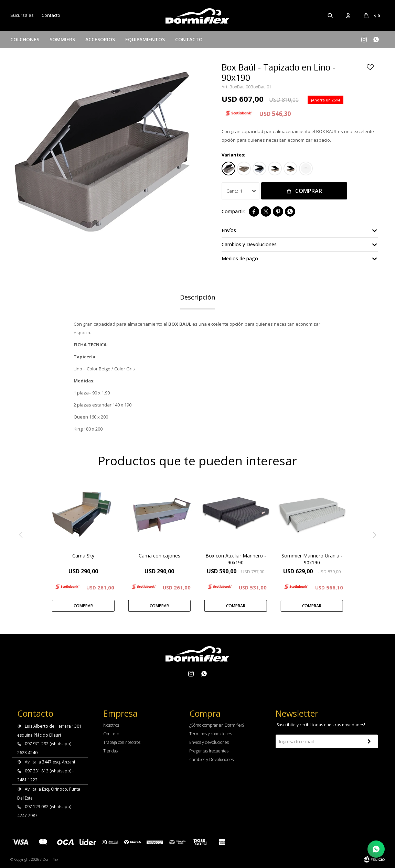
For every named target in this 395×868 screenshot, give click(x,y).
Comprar (309, 191)
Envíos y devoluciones (209, 742)
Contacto (189, 39)
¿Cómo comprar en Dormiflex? (217, 725)
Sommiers (62, 39)
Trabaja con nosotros (122, 742)
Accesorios (100, 39)
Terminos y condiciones (211, 734)
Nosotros (111, 725)
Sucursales (22, 15)
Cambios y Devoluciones (211, 759)
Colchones (25, 39)
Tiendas (110, 751)
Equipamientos (145, 39)
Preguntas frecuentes (209, 751)
